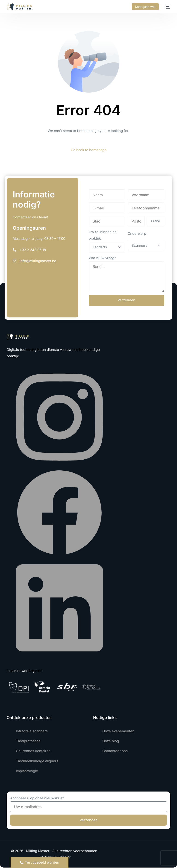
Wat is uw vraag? (102, 258)
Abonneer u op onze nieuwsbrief (37, 798)
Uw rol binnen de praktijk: (103, 235)
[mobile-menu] (167, 7)
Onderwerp (137, 233)
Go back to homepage (89, 150)
